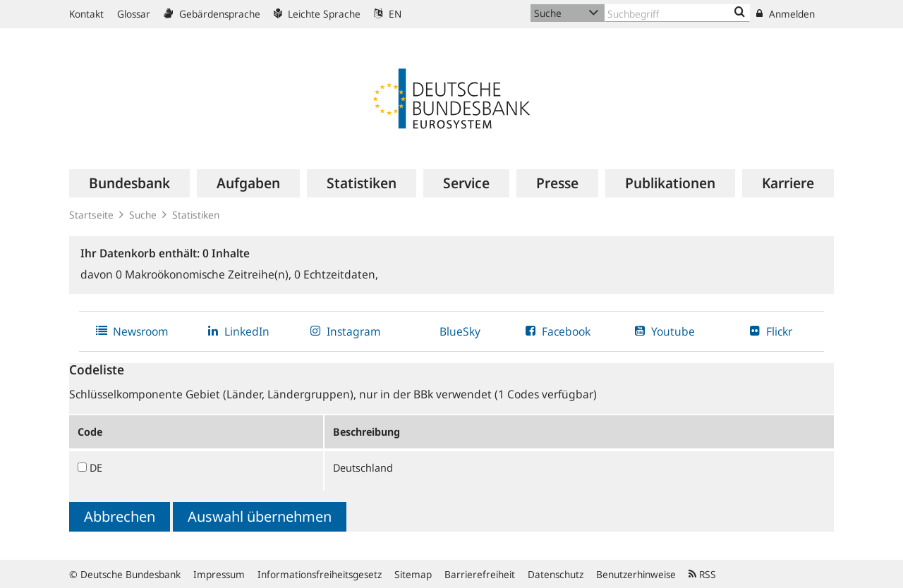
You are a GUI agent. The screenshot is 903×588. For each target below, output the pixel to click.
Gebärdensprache (212, 14)
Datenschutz (556, 574)
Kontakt (86, 14)
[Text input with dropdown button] (677, 13)
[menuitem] (129, 183)
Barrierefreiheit (480, 574)
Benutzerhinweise (636, 574)
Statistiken (196, 215)
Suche (143, 215)
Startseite (91, 215)
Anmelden (786, 14)
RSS (702, 574)
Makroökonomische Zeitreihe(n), (205, 274)
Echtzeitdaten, (336, 274)
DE (96, 467)
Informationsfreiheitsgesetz (320, 574)
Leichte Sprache (317, 14)
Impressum (219, 574)
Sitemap (413, 574)
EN (388, 14)
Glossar (134, 14)
